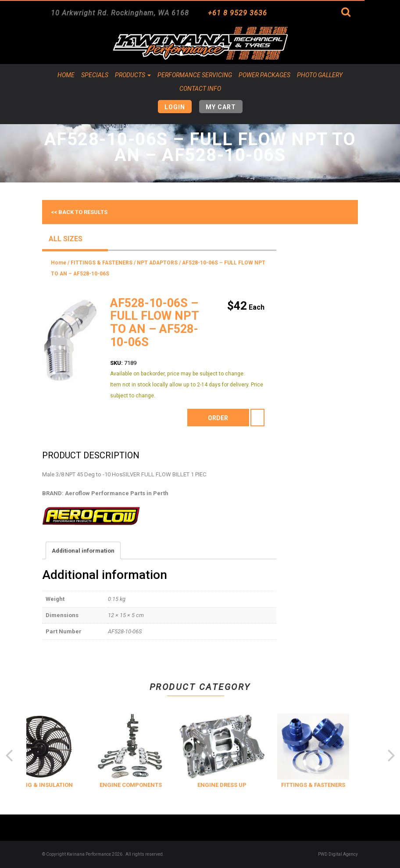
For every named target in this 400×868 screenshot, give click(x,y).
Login (175, 107)
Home (66, 75)
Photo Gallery (320, 75)
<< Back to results (79, 212)
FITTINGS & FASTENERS (102, 263)
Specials (95, 75)
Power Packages (264, 75)
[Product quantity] (257, 418)
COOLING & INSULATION (60, 785)
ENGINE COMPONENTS (151, 785)
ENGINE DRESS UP (243, 785)
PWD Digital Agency (338, 854)
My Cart (221, 107)
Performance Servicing (195, 75)
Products (133, 75)
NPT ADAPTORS (157, 263)
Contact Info (200, 89)
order (218, 418)
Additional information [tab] (83, 551)
